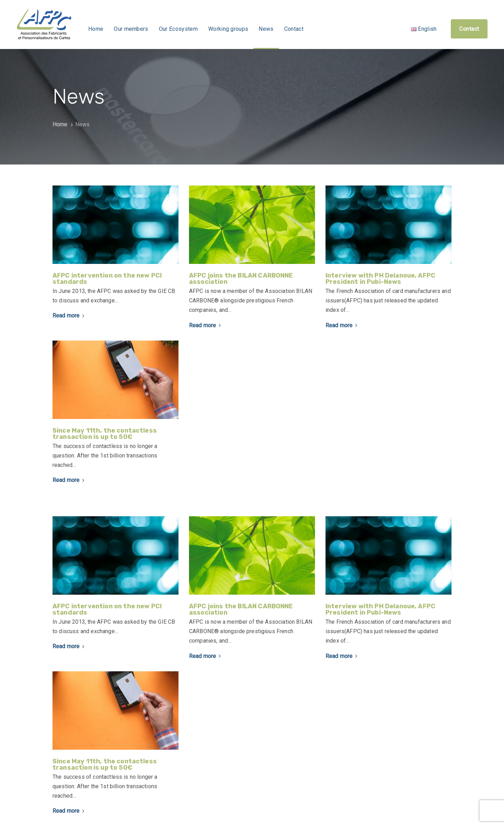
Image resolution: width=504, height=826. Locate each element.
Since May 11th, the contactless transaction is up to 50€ (105, 434)
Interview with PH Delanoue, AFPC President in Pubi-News (380, 279)
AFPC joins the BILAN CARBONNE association (241, 279)
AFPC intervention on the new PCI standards (107, 279)
